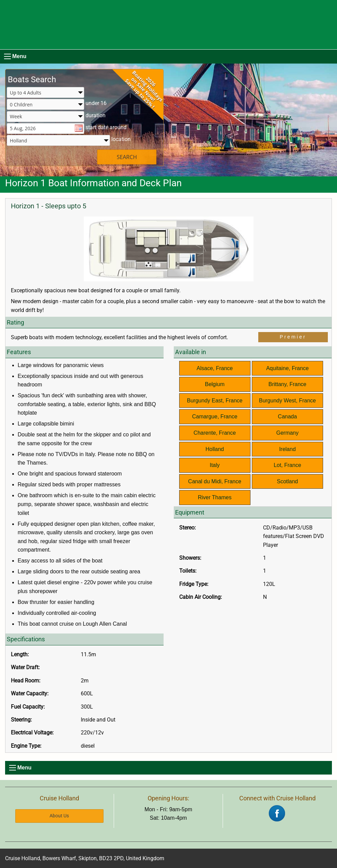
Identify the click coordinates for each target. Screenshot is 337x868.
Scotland (287, 481)
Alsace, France (215, 368)
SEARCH (127, 157)
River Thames (215, 497)
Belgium (215, 384)
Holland (214, 449)
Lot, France (287, 465)
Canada (287, 416)
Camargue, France (215, 416)
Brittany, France (287, 384)
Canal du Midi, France (215, 481)
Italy (215, 465)
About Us (59, 816)
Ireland (287, 449)
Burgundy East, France (215, 401)
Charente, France (215, 433)
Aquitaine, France (287, 368)
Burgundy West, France (287, 401)
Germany (287, 433)
